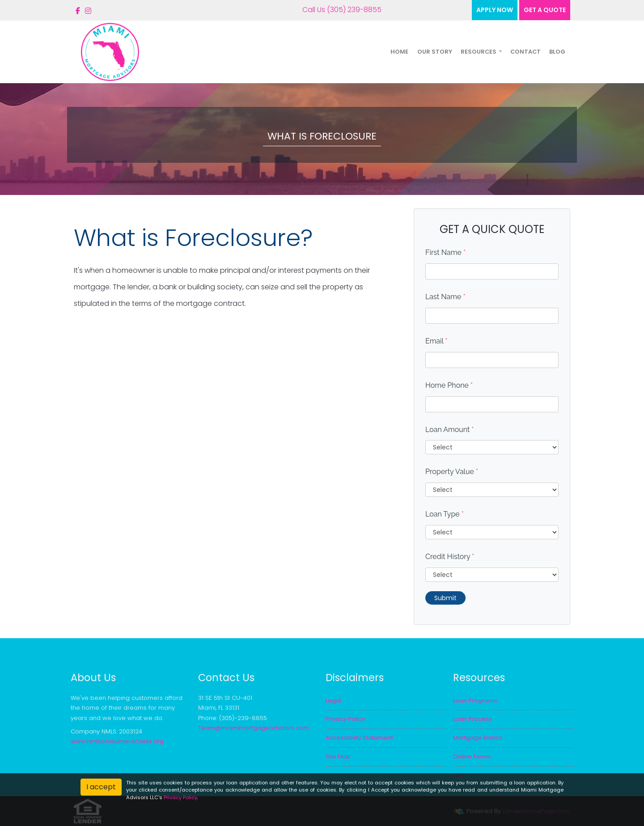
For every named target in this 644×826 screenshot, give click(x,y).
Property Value (452, 472)
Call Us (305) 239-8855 (336, 10)
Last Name (445, 297)
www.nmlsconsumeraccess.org (117, 741)
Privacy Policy (180, 797)
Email (436, 341)
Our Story (435, 52)
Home (399, 52)
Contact (525, 52)
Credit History (450, 557)
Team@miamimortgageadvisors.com (254, 728)
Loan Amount (450, 430)
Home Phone (449, 385)
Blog (557, 52)
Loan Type (445, 514)
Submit (445, 598)
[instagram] (88, 11)
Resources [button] (479, 52)
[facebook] (78, 11)
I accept (101, 787)
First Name (445, 252)
